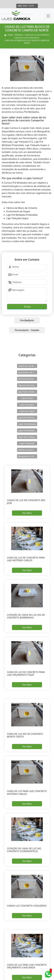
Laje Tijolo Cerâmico (28, 392)
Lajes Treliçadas (27, 443)
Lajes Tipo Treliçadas (28, 437)
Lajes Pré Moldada (27, 424)
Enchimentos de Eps (28, 379)
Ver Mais (27, 513)
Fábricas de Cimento (28, 385)
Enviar (27, 307)
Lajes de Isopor (27, 405)
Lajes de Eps (27, 398)
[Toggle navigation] (48, 16)
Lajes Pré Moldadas (27, 430)
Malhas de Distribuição (28, 450)
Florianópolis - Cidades (27, 330)
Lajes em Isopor (27, 411)
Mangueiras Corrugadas (28, 456)
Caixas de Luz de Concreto (28, 366)
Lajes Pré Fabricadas (28, 418)
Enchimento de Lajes (28, 372)
